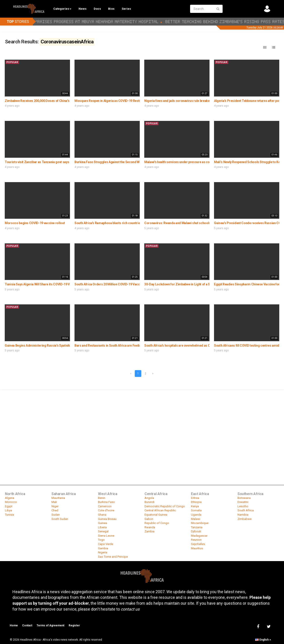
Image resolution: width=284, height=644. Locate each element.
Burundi (149, 502)
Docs (97, 9)
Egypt (9, 506)
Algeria (10, 498)
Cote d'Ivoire (106, 510)
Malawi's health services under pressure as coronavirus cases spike (193, 162)
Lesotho (243, 506)
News (83, 9)
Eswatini (243, 502)
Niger (55, 506)
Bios (111, 9)
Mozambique (200, 523)
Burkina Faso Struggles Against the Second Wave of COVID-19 (119, 162)
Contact (27, 625)
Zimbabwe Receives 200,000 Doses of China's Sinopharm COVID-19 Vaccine (59, 101)
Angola (149, 498)
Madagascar (199, 536)
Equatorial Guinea (156, 515)
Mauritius (197, 548)
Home (14, 625)
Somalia (196, 510)
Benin (102, 498)
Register (74, 625)
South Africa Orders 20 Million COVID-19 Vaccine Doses (114, 284)
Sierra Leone (106, 536)
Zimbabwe (244, 519)
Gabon (149, 519)
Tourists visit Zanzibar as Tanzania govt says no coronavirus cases (53, 162)
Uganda (196, 515)
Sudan (56, 515)
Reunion (196, 540)
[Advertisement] (142, 424)
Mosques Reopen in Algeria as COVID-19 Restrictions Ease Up (119, 101)
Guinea (102, 523)
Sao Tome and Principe (113, 557)
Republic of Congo (157, 523)
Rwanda (150, 527)
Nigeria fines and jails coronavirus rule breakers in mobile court (189, 101)
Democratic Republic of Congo (165, 506)
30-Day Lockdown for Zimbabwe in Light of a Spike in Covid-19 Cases (193, 284)
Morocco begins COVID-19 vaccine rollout (35, 223)
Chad (55, 510)
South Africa (246, 510)
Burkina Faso (106, 502)
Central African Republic (160, 510)
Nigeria (103, 552)
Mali (54, 502)
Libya (8, 510)
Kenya (195, 506)
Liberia (102, 527)
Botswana (244, 498)
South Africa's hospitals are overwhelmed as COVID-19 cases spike (192, 346)
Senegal (103, 531)
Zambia (149, 531)
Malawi (196, 519)
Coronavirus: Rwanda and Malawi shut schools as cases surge (189, 223)
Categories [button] (62, 9)
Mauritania (58, 498)
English (263, 640)
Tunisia (9, 515)
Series (126, 9)
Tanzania (197, 527)
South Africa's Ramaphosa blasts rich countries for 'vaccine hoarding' (124, 223)
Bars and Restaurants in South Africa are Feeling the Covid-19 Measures (126, 346)
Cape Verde (106, 544)
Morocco (11, 502)
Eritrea (195, 498)
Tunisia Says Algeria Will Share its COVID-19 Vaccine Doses (47, 284)
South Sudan (60, 519)
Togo (101, 540)
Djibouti (196, 531)
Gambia (103, 548)
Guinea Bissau (107, 519)
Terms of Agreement (50, 625)
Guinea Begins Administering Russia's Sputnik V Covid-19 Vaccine (51, 346)
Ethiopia (196, 502)
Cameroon (105, 506)
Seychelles (198, 544)
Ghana (102, 515)
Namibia (243, 515)
